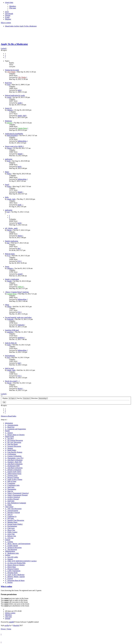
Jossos (7, 267)
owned (20, 274)
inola (9, 85)
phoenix (10, 123)
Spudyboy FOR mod (12, 330)
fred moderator (10, 356)
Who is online (6, 586)
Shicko (9, 230)
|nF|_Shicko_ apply (11, 228)
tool (8, 212)
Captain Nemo (22, 128)
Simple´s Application (12, 279)
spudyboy (10, 332)
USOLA (20, 287)
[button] (5, 57)
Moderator (8, 121)
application (9, 159)
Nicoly (9, 383)
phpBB (11, 622)
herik (9, 161)
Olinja (7, 305)
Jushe (9, 345)
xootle (9, 97)
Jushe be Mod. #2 (11, 343)
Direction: (39, 398)
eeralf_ (20, 205)
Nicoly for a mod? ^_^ (12, 381)
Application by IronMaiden (14, 134)
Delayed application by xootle (15, 95)
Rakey (7, 172)
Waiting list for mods (12, 70)
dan (8, 243)
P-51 (9, 256)
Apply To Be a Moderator (14, 44)
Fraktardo (10, 319)
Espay (9, 186)
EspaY (7, 185)
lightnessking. (22, 141)
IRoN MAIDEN (12, 135)
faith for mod (9, 368)
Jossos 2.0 (8, 108)
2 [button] (5, 56)
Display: (10, 398)
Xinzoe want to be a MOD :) (14, 146)
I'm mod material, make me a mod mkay (18, 317)
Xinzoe (9, 148)
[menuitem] (12, 6)
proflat (7, 625)
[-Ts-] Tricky (11, 72)
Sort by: (24, 398)
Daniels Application (12, 241)
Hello (7, 197)
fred (8, 357)
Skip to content (6, 23)
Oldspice (10, 110)
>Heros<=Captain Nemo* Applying (17, 292)
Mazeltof (16, 625)
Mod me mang (10, 254)
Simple (20, 154)
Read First (8, 83)
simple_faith (22, 116)
